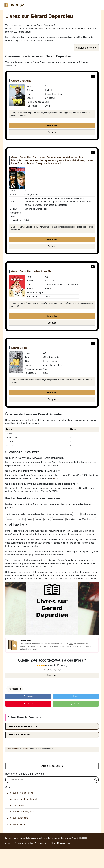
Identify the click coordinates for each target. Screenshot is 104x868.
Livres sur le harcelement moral (22, 799)
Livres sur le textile (16, 824)
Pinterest (28, 704)
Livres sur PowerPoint (17, 818)
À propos (9, 843)
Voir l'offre (52, 125)
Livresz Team (25, 641)
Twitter (76, 696)
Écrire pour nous (42, 843)
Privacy (54, 843)
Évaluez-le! (52, 676)
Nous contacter (65, 843)
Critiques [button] (52, 132)
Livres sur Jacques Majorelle (21, 812)
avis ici (56, 478)
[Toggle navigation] (97, 5)
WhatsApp (76, 704)
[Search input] (51, 780)
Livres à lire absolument (52, 766)
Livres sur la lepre (15, 805)
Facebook (28, 696)
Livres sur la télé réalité (19, 735)
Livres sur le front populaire (20, 793)
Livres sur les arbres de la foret (23, 726)
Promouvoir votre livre (24, 843)
